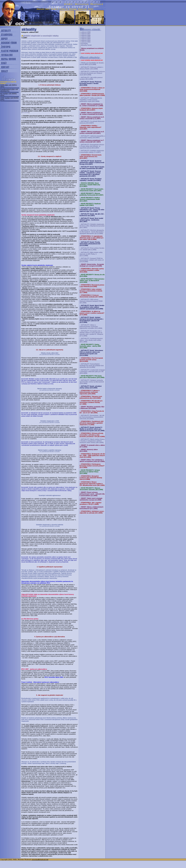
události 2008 (86, 32)
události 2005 (86, 37)
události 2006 (86, 35)
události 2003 (86, 40)
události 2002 (86, 42)
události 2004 (86, 39)
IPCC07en (25, 113)
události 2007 (86, 34)
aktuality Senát (86, 45)
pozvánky (84, 43)
